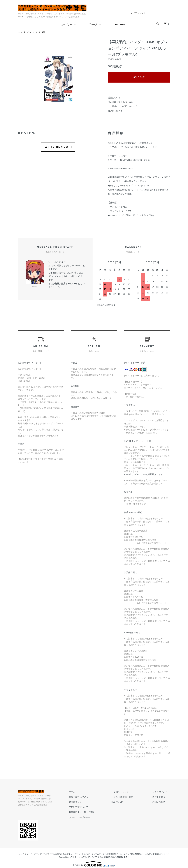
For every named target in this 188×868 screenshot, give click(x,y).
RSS (125, 802)
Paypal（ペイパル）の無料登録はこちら (143, 474)
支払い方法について (93, 807)
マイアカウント (138, 13)
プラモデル (32, 32)
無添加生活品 (61, 851)
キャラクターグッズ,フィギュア (32, 851)
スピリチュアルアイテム (96, 851)
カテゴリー (66, 24)
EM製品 (138, 851)
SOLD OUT (139, 77)
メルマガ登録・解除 (132, 797)
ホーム (21, 32)
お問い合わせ (162, 802)
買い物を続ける (115, 111)
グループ (93, 24)
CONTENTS (120, 24)
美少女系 (45, 32)
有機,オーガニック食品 (76, 851)
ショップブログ (130, 792)
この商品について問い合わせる (123, 106)
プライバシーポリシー (94, 817)
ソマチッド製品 (128, 851)
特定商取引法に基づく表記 (121, 102)
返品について (114, 98)
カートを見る (162, 797)
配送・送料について (93, 797)
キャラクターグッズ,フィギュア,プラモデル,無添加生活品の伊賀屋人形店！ (98, 854)
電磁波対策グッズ (114, 851)
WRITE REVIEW (57, 147)
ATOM (131, 802)
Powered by (94, 861)
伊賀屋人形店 (59, 284)
